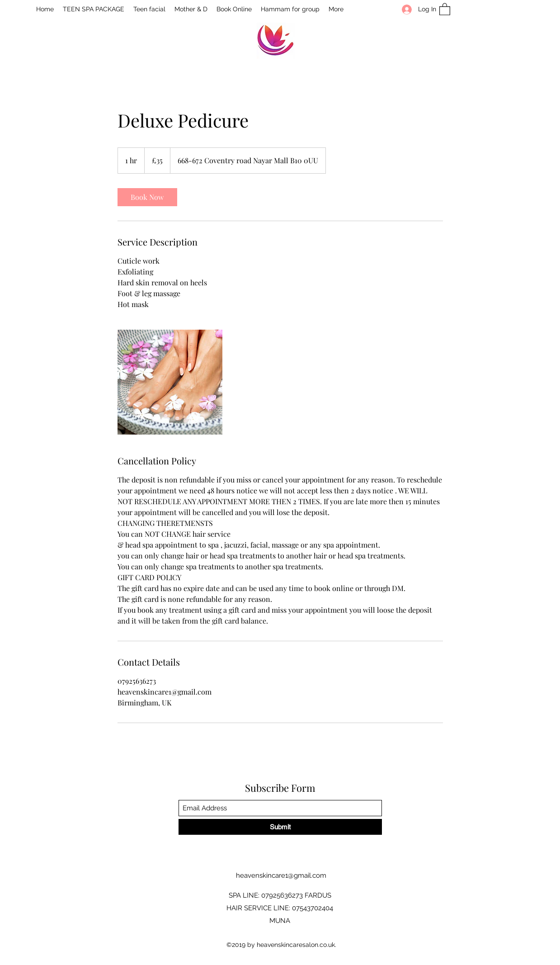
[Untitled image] (170, 382)
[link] (147, 197)
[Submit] (280, 827)
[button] (445, 9)
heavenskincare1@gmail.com (281, 875)
